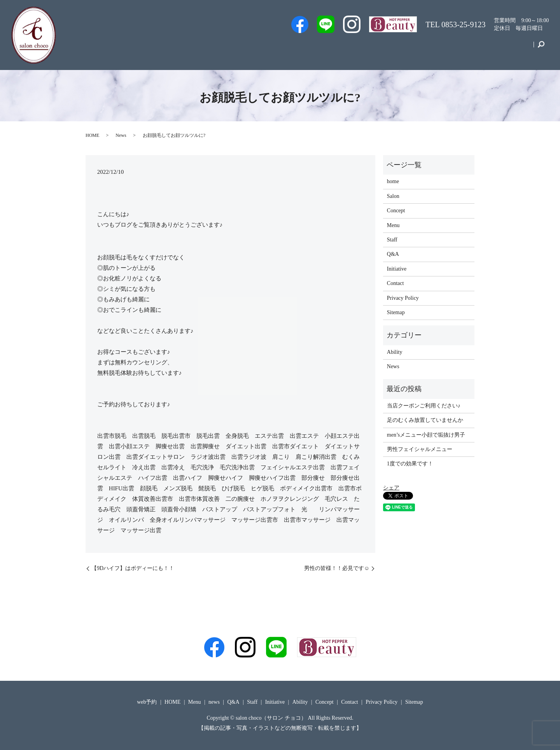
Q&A (391, 48)
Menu (419, 48)
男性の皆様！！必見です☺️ (337, 568)
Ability (395, 352)
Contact (518, 48)
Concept (485, 48)
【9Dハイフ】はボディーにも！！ (133, 568)
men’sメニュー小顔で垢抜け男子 (426, 435)
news (214, 702)
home (393, 181)
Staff (337, 48)
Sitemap (396, 312)
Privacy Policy (403, 298)
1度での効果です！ (410, 464)
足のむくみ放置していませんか (425, 420)
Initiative (451, 48)
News (121, 135)
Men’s (275, 48)
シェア (391, 488)
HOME (92, 135)
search (541, 48)
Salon (364, 48)
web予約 (307, 48)
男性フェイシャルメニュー (420, 449)
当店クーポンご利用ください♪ (424, 406)
